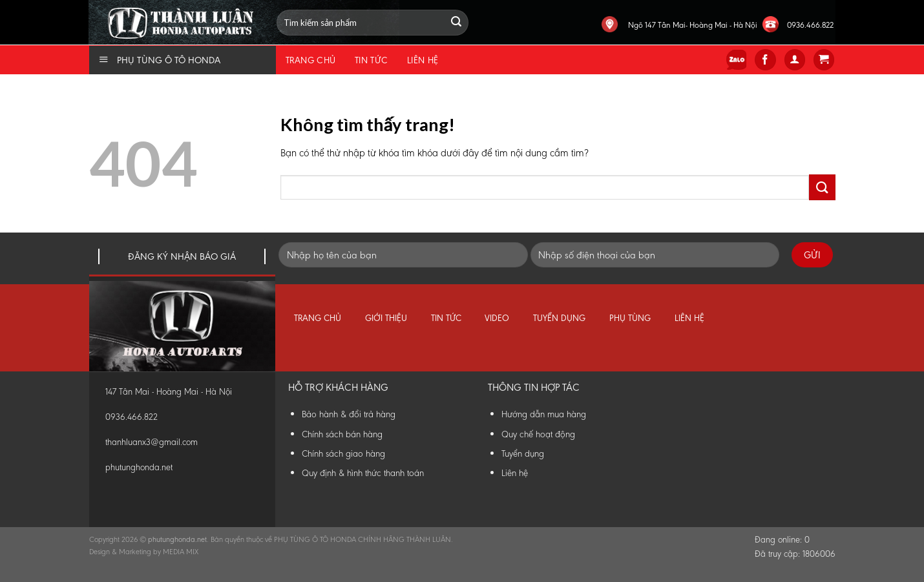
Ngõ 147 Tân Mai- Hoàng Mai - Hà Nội (693, 25)
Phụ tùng (630, 318)
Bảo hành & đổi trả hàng (349, 414)
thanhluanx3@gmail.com (152, 442)
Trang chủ (311, 60)
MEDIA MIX (181, 552)
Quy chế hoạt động (538, 434)
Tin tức (371, 60)
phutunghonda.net (139, 467)
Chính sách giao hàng (343, 453)
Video (497, 318)
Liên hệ (423, 60)
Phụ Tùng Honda (92, 0)
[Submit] (822, 187)
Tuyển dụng (559, 318)
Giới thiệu (386, 318)
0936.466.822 (810, 25)
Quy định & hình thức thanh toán (363, 473)
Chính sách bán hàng (342, 434)
